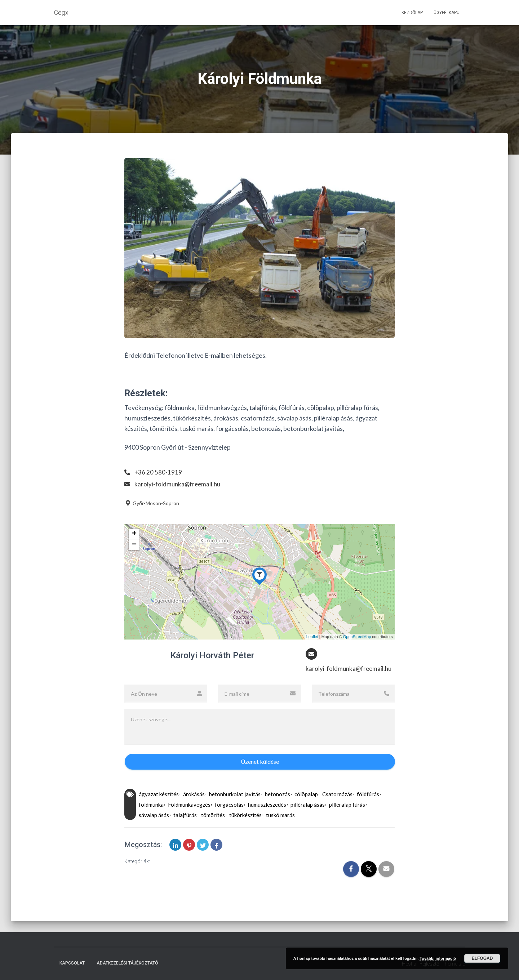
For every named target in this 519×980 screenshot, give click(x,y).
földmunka (151, 805)
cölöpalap (306, 795)
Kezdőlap (412, 13)
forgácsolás (229, 805)
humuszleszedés (267, 805)
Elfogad (482, 958)
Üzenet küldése (260, 762)
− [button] (134, 545)
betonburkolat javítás (235, 795)
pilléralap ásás (308, 805)
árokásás (194, 795)
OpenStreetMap (357, 637)
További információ (438, 958)
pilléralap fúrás (347, 805)
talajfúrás (185, 816)
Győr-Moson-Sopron (152, 503)
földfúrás (368, 795)
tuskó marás (280, 816)
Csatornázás (337, 795)
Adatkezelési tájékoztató (127, 963)
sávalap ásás (154, 816)
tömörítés (213, 816)
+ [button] (134, 534)
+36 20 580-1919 (158, 472)
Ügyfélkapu (447, 13)
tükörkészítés (245, 816)
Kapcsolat (72, 963)
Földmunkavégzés (189, 805)
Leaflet (312, 637)
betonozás (278, 795)
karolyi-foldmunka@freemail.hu (179, 484)
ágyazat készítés (159, 795)
